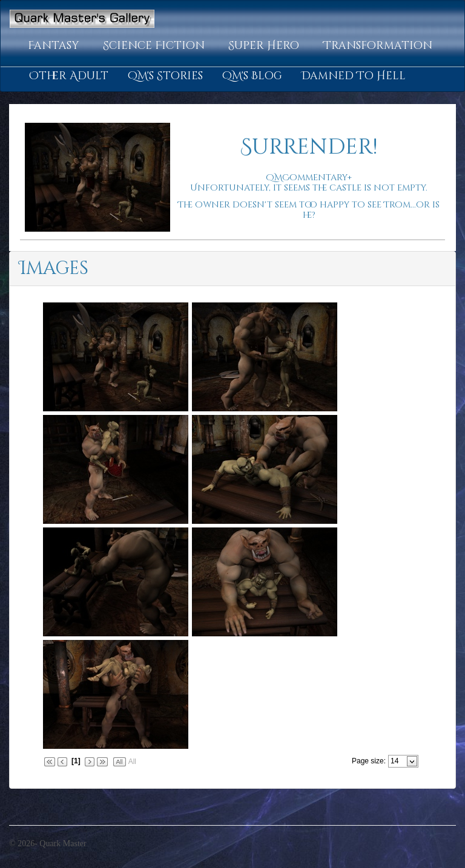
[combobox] (398, 761)
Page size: (369, 761)
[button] (56, 46)
